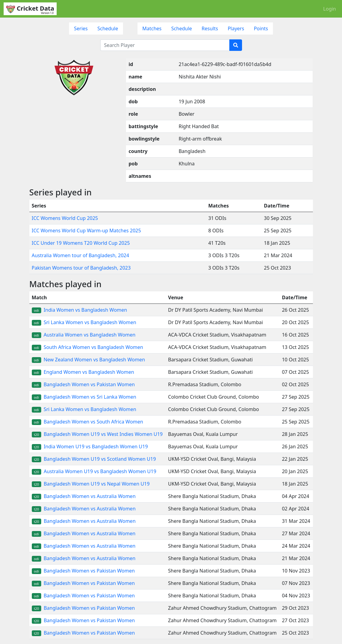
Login (330, 9)
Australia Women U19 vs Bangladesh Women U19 (94, 471)
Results (210, 28)
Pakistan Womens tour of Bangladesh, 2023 (81, 268)
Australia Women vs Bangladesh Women (84, 335)
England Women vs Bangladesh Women (83, 372)
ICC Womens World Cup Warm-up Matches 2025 (86, 231)
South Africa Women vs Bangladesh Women (88, 347)
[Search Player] (165, 45)
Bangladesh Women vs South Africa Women (88, 422)
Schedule (108, 28)
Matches (152, 28)
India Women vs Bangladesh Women (80, 310)
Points (261, 28)
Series (81, 28)
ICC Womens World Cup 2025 (65, 218)
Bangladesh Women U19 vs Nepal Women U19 (91, 484)
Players (236, 28)
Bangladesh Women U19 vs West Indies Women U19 (97, 434)
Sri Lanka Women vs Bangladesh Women (84, 322)
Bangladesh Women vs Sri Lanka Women (84, 397)
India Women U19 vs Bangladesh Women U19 (90, 446)
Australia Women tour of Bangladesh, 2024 (81, 255)
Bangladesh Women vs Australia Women (84, 496)
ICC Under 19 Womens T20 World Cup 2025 (81, 243)
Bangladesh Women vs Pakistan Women (83, 384)
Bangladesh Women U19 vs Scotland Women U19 (94, 459)
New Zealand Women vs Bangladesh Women (88, 360)
